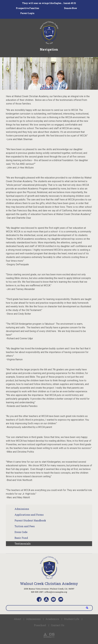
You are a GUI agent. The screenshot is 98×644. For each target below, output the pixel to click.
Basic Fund (21, 538)
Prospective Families (27, 8)
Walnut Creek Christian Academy (49, 584)
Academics (52, 619)
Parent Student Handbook (30, 520)
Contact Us (58, 625)
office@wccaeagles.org (56, 592)
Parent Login (27, 13)
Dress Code (21, 532)
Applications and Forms (29, 515)
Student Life (72, 619)
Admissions (22, 509)
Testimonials (23, 544)
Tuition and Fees (25, 526)
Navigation (49, 50)
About (17, 619)
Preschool (40, 625)
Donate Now (71, 8)
